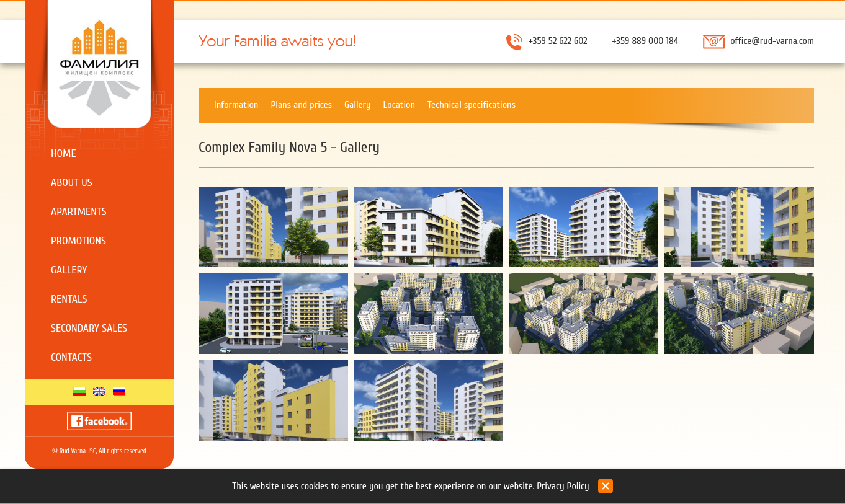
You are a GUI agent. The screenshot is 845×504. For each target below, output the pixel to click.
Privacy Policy (563, 486)
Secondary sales (89, 328)
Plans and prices (301, 105)
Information (236, 105)
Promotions (78, 241)
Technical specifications (472, 105)
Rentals (69, 299)
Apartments (79, 212)
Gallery (69, 270)
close (606, 486)
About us (72, 183)
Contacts (71, 357)
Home (64, 153)
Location (399, 105)
